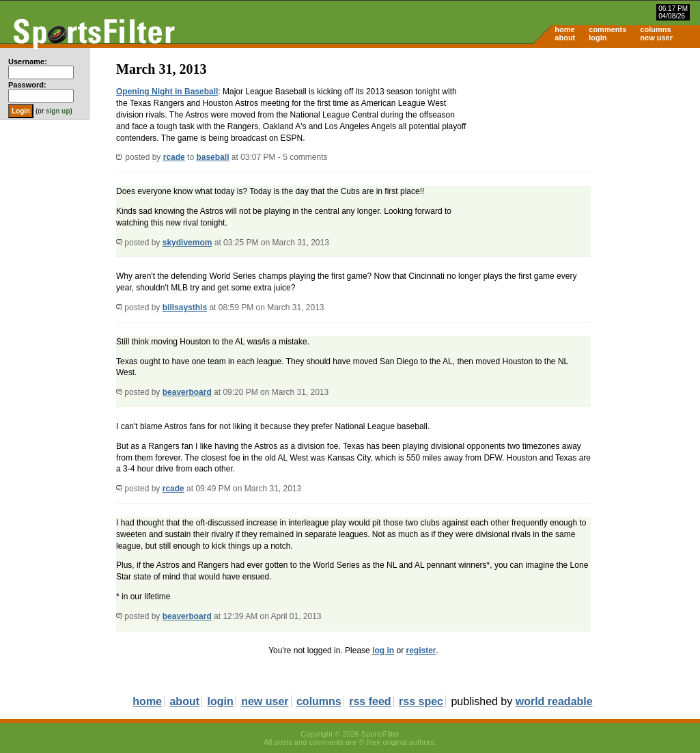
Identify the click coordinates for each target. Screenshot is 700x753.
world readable (554, 701)
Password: (27, 85)
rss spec (421, 701)
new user (656, 38)
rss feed (370, 701)
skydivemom (187, 243)
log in (383, 651)
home (564, 29)
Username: (28, 61)
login (598, 38)
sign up (58, 111)
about (565, 38)
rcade (174, 157)
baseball (212, 157)
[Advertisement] (584, 154)
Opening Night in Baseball (167, 92)
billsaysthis (185, 307)
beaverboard (187, 392)
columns (655, 29)
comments (607, 29)
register (421, 651)
